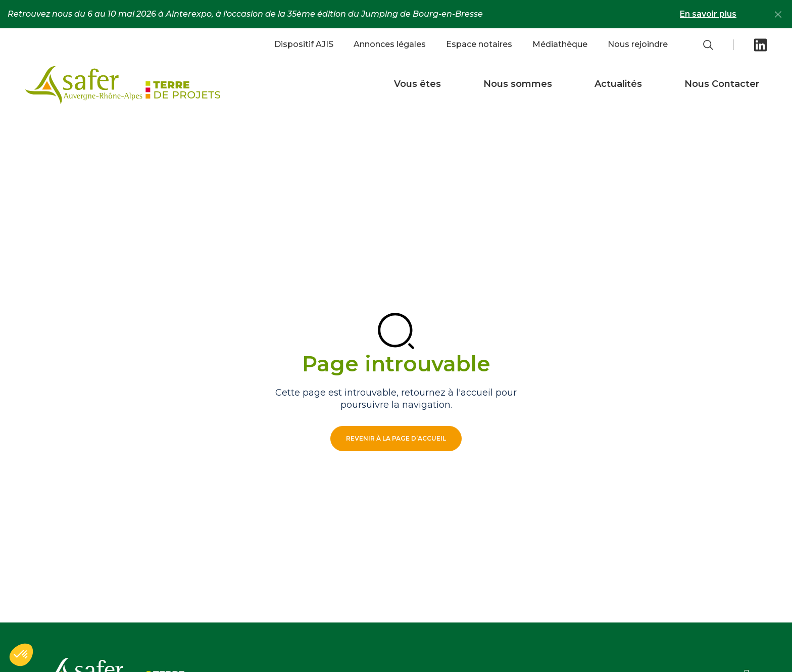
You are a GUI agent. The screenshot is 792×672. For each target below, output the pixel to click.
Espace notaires (479, 44)
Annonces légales (390, 44)
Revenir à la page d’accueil (396, 438)
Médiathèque (560, 44)
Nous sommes (518, 84)
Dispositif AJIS (304, 44)
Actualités (618, 84)
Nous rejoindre (638, 44)
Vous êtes (417, 84)
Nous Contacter (722, 84)
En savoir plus (708, 14)
